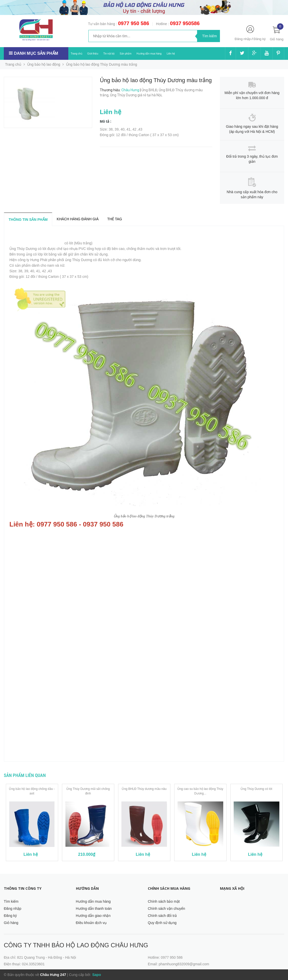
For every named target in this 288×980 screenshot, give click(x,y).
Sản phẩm (125, 54)
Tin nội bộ (109, 54)
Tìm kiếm (11, 901)
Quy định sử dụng (162, 923)
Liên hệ (171, 54)
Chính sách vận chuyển (166, 909)
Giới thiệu (93, 54)
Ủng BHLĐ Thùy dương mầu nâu (144, 789)
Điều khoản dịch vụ (91, 923)
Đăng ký (260, 39)
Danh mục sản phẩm (36, 53)
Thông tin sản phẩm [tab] (28, 220)
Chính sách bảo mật (164, 901)
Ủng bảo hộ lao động (44, 64)
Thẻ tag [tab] (115, 219)
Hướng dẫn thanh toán (94, 909)
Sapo (96, 975)
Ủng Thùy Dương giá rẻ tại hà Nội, (137, 95)
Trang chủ (77, 54)
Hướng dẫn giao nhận (93, 916)
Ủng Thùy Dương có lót (256, 789)
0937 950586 (185, 23)
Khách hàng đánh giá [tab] (78, 219)
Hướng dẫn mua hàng (149, 54)
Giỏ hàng (11, 923)
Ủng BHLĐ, (150, 90)
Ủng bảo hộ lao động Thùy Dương (36, 243)
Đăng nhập (243, 39)
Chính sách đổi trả (162, 916)
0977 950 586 (134, 23)
